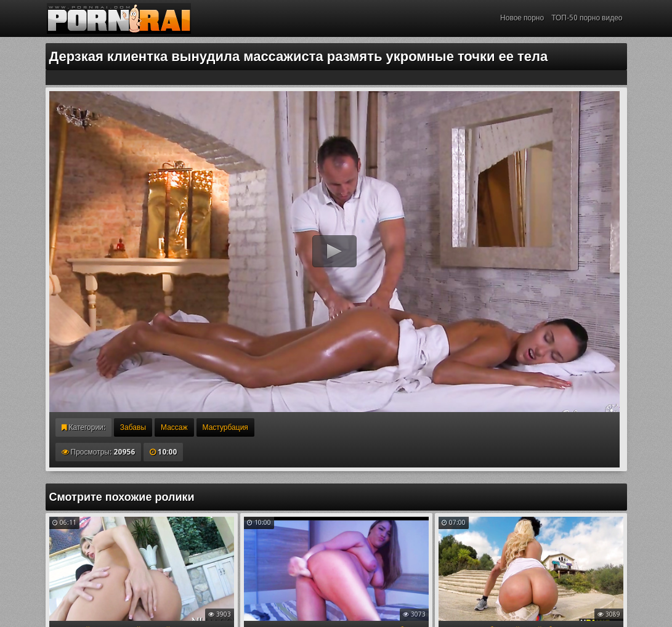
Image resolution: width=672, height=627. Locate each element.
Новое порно (522, 18)
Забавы (133, 427)
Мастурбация (225, 427)
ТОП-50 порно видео (587, 18)
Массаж (174, 427)
